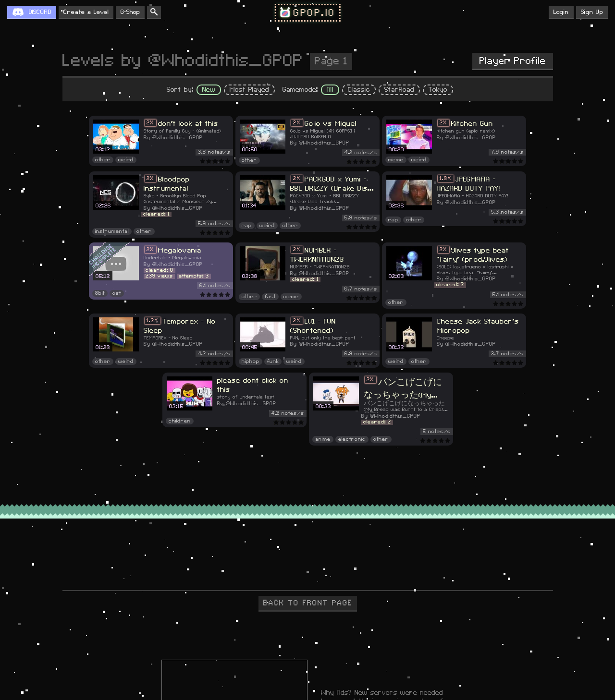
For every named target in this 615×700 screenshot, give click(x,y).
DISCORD (40, 12)
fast (270, 297)
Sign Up (592, 12)
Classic (359, 90)
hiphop (251, 362)
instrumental (112, 231)
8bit (100, 293)
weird (126, 160)
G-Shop (130, 12)
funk (273, 362)
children (180, 421)
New (209, 90)
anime (323, 439)
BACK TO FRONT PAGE (308, 603)
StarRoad (399, 90)
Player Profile (513, 61)
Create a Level (86, 12)
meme (396, 160)
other (103, 160)
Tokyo (438, 90)
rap (247, 226)
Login (561, 12)
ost (117, 293)
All (330, 90)
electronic (352, 439)
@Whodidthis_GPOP (178, 138)
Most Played (249, 90)
